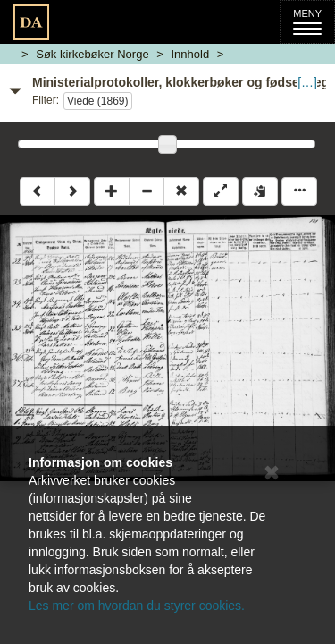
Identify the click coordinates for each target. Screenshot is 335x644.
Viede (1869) (98, 101)
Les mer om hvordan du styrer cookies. (137, 606)
